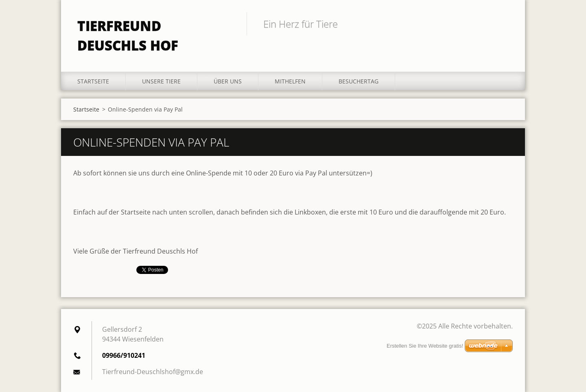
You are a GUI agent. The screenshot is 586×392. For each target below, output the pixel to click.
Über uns (228, 81)
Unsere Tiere (161, 81)
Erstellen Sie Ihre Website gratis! (425, 346)
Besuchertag (359, 81)
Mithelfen (290, 81)
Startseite (93, 81)
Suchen (504, 24)
